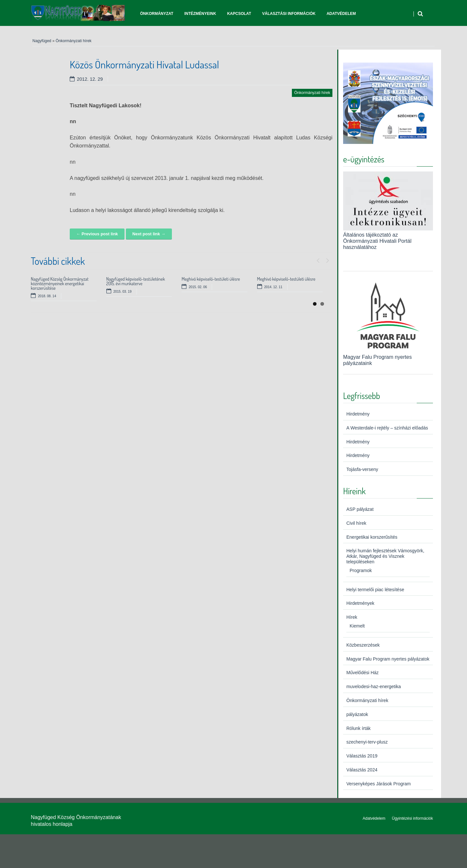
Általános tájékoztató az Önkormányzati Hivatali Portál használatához (377, 241)
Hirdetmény (358, 414)
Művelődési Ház (363, 673)
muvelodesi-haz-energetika (374, 686)
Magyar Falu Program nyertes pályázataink (388, 357)
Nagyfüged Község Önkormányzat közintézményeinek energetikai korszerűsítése (60, 283)
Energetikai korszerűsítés (372, 537)
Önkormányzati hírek (73, 41)
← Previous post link (97, 234)
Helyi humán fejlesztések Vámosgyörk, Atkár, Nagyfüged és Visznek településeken (385, 556)
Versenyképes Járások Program (378, 784)
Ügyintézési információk (412, 818)
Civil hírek (356, 523)
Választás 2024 (362, 770)
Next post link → (149, 234)
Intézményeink (200, 14)
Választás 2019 (362, 756)
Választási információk (289, 14)
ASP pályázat (360, 509)
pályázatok (357, 714)
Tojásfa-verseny (362, 469)
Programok (361, 570)
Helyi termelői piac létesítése (375, 590)
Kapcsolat (239, 14)
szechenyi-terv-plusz (367, 742)
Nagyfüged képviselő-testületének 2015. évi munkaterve (136, 281)
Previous (318, 259)
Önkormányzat (157, 14)
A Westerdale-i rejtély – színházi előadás (387, 428)
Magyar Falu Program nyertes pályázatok (388, 659)
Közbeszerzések (363, 645)
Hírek (352, 617)
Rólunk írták (359, 728)
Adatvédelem (341, 14)
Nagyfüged (42, 41)
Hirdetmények (360, 603)
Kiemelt (357, 626)
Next (328, 259)
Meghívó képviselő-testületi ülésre (211, 279)
